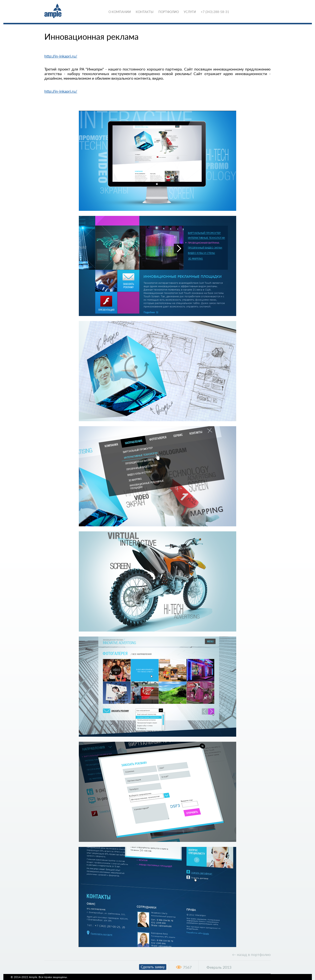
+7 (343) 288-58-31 (215, 12)
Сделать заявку (153, 967)
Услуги (190, 12)
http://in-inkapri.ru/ (61, 56)
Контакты (145, 12)
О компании (120, 12)
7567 (187, 967)
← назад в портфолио (251, 954)
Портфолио (169, 12)
